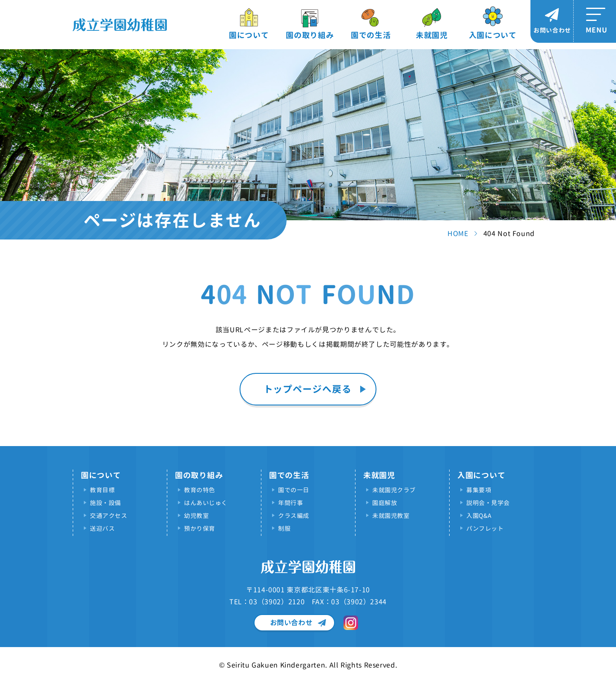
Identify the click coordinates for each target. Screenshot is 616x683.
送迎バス (102, 528)
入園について (493, 35)
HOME (458, 234)
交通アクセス (108, 516)
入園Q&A (479, 516)
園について (249, 35)
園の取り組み (310, 35)
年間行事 (290, 503)
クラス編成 (294, 516)
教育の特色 (200, 490)
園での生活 (371, 35)
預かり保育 (200, 528)
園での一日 (294, 490)
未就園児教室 (391, 516)
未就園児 (432, 35)
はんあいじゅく (206, 503)
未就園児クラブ (394, 490)
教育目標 (102, 490)
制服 (284, 528)
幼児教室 (196, 516)
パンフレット (485, 528)
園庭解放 (385, 503)
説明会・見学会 (488, 503)
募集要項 (479, 490)
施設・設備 (105, 503)
